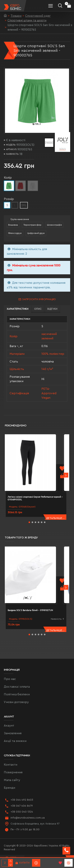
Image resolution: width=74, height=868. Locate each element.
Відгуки (52, 309)
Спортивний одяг (38, 16)
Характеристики (18, 309)
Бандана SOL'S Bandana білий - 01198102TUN (30, 610)
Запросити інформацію (39, 299)
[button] (66, 475)
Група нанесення (20, 219)
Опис (38, 309)
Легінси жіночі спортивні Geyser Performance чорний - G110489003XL (35, 498)
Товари (16, 16)
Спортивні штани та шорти (27, 20)
